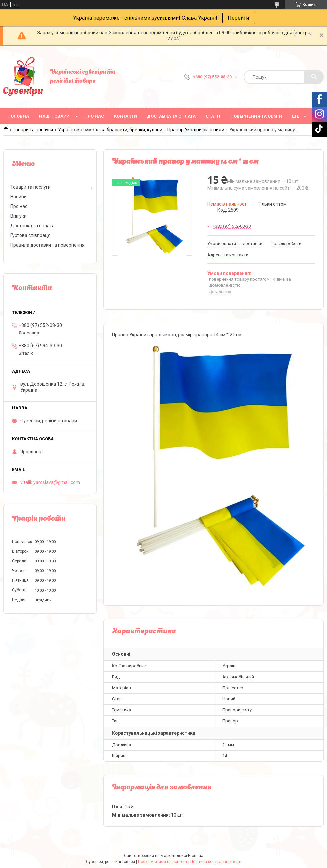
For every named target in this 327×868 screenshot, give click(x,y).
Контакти (126, 116)
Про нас (94, 116)
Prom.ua (196, 856)
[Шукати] (314, 77)
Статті (213, 116)
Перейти (238, 18)
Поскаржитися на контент (163, 862)
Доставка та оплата (171, 116)
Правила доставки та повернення (48, 245)
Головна (19, 116)
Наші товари (54, 116)
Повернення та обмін (256, 116)
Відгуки (19, 216)
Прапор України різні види (196, 130)
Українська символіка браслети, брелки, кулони (110, 130)
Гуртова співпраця (31, 235)
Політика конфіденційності (216, 862)
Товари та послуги (33, 130)
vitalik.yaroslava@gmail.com (50, 482)
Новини (19, 197)
